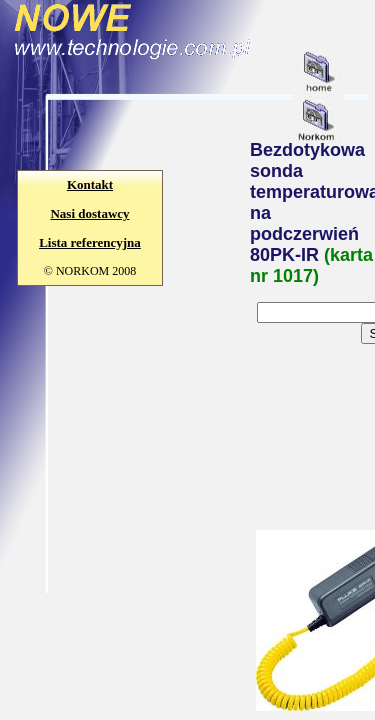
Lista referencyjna (90, 242)
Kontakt (90, 184)
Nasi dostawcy (89, 213)
